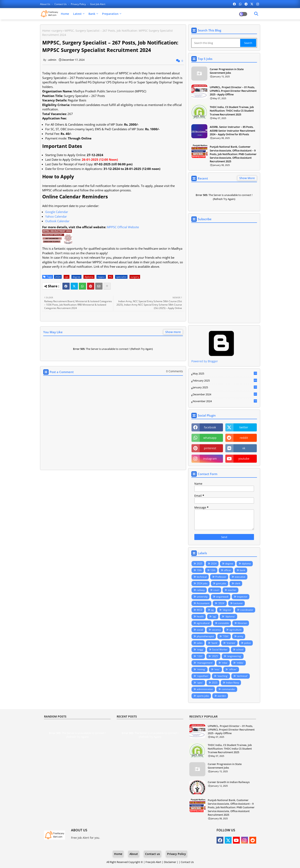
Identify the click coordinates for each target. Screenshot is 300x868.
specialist (121, 277)
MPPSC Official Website (123, 227)
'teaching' (223, 676)
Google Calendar (57, 212)
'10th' (226, 636)
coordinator (247, 610)
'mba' (225, 663)
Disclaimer (170, 862)
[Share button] (107, 286)
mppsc (101, 277)
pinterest (210, 448)
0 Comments (175, 371)
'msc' (217, 669)
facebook (210, 427)
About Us (45, 4)
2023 (215, 683)
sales (200, 643)
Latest (77, 14)
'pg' (214, 616)
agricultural (203, 623)
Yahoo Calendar (56, 216)
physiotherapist (205, 636)
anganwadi (222, 597)
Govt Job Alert (98, 4)
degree (76, 277)
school (240, 649)
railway (201, 590)
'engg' (200, 649)
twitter (244, 427)
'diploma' (230, 616)
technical (202, 577)
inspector (242, 597)
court (216, 590)
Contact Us (187, 862)
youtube (244, 459)
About (134, 854)
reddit (244, 438)
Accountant (203, 603)
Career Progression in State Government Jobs (227, 71)
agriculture (235, 630)
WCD (200, 610)
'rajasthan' (203, 676)
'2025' (215, 656)
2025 (200, 564)
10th (199, 570)
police (247, 643)
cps (67, 277)
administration (205, 689)
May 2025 (225, 374)
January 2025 (225, 388)
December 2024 (225, 395)
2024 (58, 277)
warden (222, 696)
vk (244, 448)
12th (213, 570)
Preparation (110, 14)
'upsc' (200, 683)
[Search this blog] (216, 43)
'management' (205, 663)
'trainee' (231, 643)
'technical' (242, 676)
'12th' (200, 656)
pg (212, 610)
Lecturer (238, 603)
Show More (247, 178)
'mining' (201, 669)
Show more (173, 332)
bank (242, 570)
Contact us (61, 4)
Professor (221, 577)
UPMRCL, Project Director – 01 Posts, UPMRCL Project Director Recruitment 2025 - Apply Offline (233, 91)
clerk (237, 583)
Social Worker (220, 649)
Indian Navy (232, 683)
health (200, 616)
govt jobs (221, 583)
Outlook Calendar (57, 221)
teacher (232, 590)
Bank (92, 14)
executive (240, 577)
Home (65, 14)
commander (228, 689)
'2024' (221, 603)
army (240, 636)
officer (228, 570)
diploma (89, 277)
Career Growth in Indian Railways (229, 782)
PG (110, 277)
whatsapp (210, 438)
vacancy (216, 630)
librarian (242, 623)
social (200, 630)
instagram (210, 459)
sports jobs (203, 696)
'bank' (214, 643)
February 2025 (225, 381)
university (202, 597)
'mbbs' (240, 663)
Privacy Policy (79, 4)
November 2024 (225, 401)
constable (224, 623)
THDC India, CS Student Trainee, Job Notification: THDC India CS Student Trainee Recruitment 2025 (232, 111)
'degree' (227, 610)
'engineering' (234, 656)
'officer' (233, 669)
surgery (57, 31)
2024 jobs (202, 583)
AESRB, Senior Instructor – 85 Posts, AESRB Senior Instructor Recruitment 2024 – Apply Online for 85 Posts (232, 130)
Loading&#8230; (224, 273)
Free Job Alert (153, 862)
